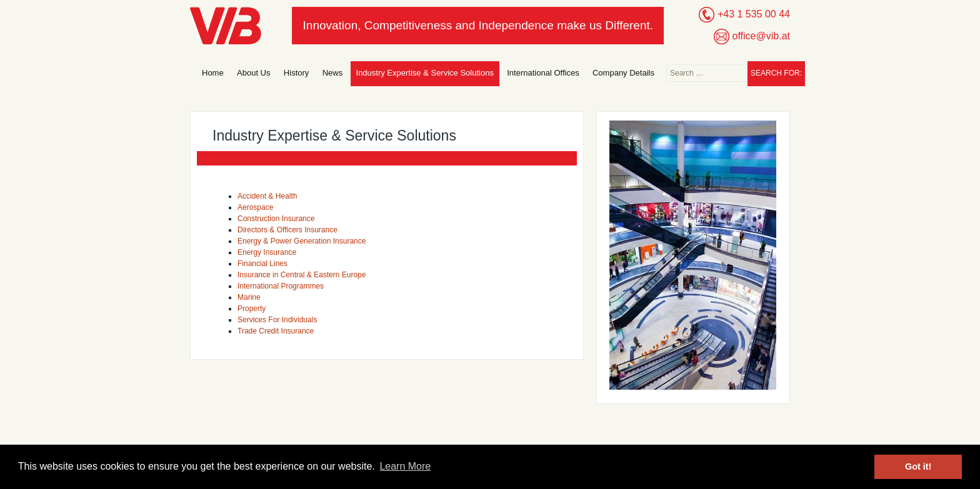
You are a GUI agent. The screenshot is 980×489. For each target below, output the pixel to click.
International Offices (543, 73)
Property (252, 309)
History (296, 73)
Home (213, 73)
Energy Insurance (267, 252)
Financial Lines (262, 264)
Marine (249, 297)
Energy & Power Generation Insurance (302, 241)
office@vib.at (761, 36)
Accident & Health (267, 196)
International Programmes (281, 286)
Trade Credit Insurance (276, 331)
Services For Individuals (277, 320)
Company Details (623, 73)
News (333, 73)
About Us (253, 73)
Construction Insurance (276, 219)
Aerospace (255, 207)
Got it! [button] (918, 467)
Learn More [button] (405, 466)
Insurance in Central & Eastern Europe (302, 275)
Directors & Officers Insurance (287, 230)
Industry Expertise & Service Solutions (425, 73)
